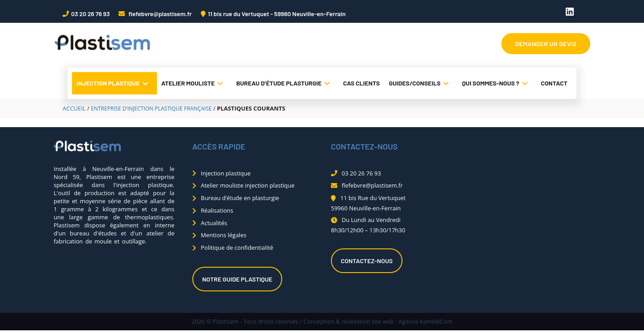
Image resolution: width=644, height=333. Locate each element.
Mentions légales (224, 235)
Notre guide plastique (237, 279)
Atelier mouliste (195, 83)
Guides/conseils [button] (421, 83)
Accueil (74, 108)
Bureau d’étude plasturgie (285, 83)
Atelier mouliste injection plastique (248, 185)
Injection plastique (114, 83)
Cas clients (361, 83)
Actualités (214, 223)
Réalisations (217, 210)
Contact (554, 83)
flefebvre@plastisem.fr (159, 14)
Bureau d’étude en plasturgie (240, 198)
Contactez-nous (367, 261)
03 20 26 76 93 (90, 14)
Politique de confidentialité (237, 248)
